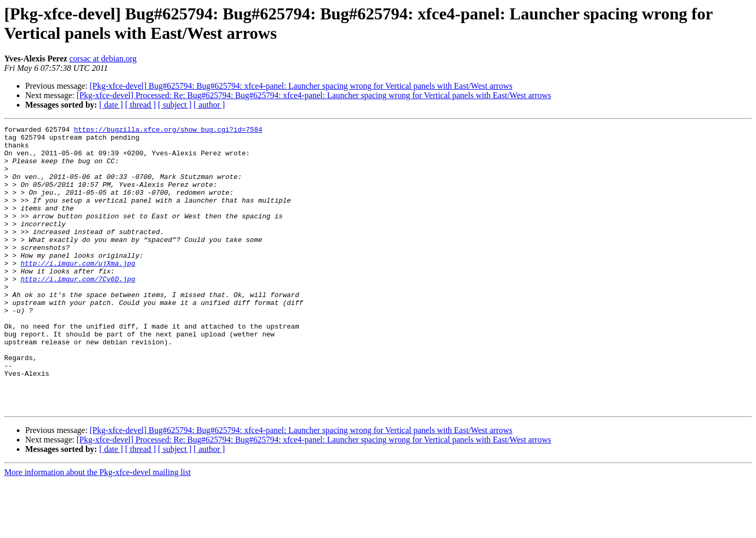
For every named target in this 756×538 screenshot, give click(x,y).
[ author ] (209, 105)
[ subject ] (175, 105)
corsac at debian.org (103, 59)
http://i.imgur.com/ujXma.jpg (78, 291)
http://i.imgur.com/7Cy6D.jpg (78, 310)
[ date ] (111, 105)
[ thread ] (140, 105)
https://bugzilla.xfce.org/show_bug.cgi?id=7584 (168, 131)
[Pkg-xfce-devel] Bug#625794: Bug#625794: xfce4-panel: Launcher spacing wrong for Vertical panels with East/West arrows (301, 86)
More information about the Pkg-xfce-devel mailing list (97, 529)
